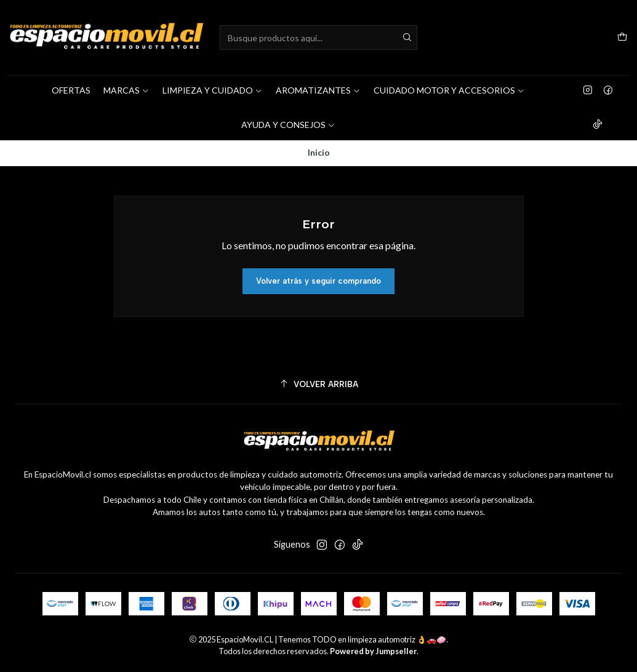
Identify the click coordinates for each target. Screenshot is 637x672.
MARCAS (126, 90)
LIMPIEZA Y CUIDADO (213, 90)
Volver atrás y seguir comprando (318, 281)
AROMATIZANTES (318, 90)
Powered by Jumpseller (373, 651)
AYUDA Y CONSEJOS (288, 125)
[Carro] (622, 38)
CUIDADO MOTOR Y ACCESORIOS (449, 90)
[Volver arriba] (318, 384)
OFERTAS (71, 90)
